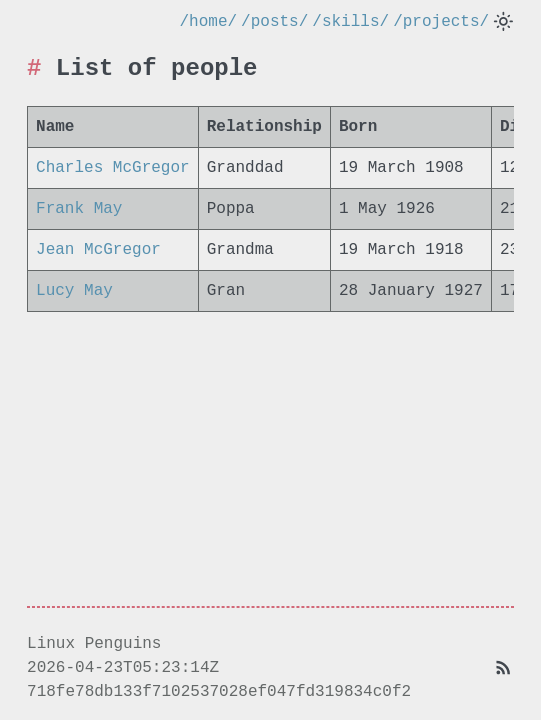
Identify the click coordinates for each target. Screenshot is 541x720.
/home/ (209, 22)
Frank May (79, 210)
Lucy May (74, 292)
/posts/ (274, 22)
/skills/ (350, 22)
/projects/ (441, 22)
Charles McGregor (113, 169)
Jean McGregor (98, 251)
